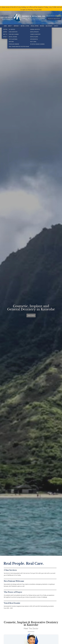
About (10, 26)
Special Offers (35, 26)
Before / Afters (25, 26)
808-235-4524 (6, 18)
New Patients (49, 26)
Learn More (31, 316)
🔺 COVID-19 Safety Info (7, 20)
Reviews (42, 26)
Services (16, 26)
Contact (56, 26)
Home (5, 26)
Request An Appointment (54, 19)
